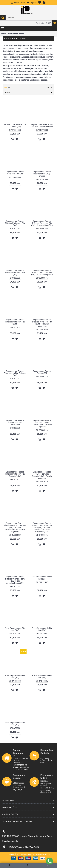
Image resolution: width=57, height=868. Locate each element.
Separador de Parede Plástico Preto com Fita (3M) (15, 223)
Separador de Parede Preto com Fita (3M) (15, 173)
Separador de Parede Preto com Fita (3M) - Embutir (42, 174)
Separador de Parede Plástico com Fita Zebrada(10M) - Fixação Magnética (42, 475)
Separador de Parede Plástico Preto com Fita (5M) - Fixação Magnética (42, 272)
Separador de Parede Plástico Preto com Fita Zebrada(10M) (15, 474)
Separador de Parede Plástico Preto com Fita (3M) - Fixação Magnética (42, 223)
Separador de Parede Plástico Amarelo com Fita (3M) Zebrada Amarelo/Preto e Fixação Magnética (15, 527)
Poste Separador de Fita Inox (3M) (42, 578)
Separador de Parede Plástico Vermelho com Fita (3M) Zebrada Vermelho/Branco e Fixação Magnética (42, 527)
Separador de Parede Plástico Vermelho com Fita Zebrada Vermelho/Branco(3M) (15, 580)
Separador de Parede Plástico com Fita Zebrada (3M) (15, 373)
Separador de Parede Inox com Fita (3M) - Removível (42, 125)
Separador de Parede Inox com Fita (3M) (15, 125)
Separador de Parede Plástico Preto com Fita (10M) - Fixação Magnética (42, 323)
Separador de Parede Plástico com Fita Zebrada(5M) (15, 422)
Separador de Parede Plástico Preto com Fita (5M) (15, 272)
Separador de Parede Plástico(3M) (42, 372)
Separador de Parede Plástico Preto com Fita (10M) (15, 322)
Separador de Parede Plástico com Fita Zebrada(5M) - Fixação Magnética (42, 424)
